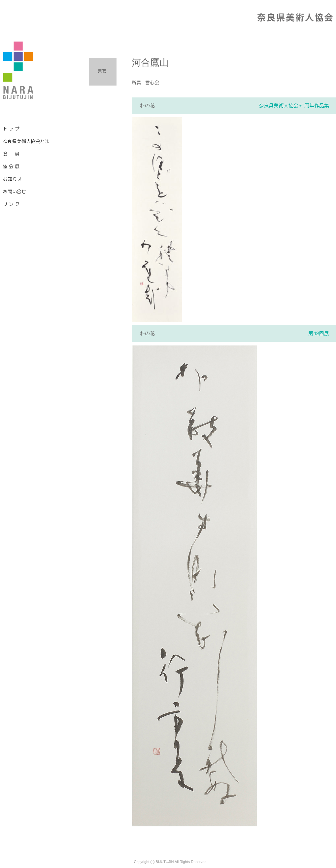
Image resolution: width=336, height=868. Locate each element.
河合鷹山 (150, 63)
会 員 (11, 154)
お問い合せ (15, 191)
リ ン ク (11, 204)
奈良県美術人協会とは (26, 141)
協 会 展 (11, 166)
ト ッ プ (11, 129)
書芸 (102, 71)
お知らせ (12, 179)
